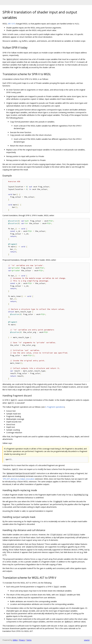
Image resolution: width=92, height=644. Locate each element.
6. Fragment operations (55, 407)
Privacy (22, 640)
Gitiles (15, 640)
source (87, 640)
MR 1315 (11, 24)
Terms (29, 640)
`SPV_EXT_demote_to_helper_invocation (18, 479)
